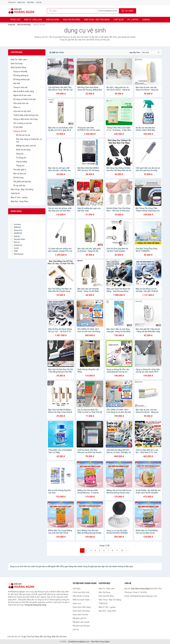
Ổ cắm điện (18, 127)
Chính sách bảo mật (81, 592)
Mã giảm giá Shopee (81, 626)
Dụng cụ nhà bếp (20, 71)
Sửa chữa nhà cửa (21, 103)
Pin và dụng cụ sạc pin (23, 123)
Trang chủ (12, 2)
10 (122, 551)
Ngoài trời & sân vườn (22, 95)
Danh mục (21, 2)
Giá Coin (63, 637)
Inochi (15, 248)
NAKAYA (16, 227)
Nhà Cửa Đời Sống (72, 20)
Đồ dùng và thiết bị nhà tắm (25, 99)
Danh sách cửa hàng (81, 611)
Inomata (16, 224)
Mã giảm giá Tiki (80, 618)
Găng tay (20, 154)
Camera (146, 20)
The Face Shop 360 (35, 637)
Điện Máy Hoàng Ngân (100, 642)
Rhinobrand (17, 254)
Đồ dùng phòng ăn (21, 75)
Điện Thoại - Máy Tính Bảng (97, 20)
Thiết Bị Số (119, 20)
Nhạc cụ (17, 107)
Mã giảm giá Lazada (81, 622)
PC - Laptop (133, 20)
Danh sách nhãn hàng (82, 607)
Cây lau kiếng (22, 162)
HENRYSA (16, 233)
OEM (14, 251)
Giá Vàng (47, 637)
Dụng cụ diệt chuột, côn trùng (25, 119)
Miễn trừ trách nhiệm (81, 600)
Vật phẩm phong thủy (22, 182)
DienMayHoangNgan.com (79, 642)
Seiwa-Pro (16, 230)
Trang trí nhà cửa (20, 87)
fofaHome (16, 245)
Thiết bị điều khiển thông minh (26, 115)
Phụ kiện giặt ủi (20, 170)
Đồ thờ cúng (18, 178)
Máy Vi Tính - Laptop (19, 197)
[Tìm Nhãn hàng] (27, 219)
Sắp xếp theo (135, 52)
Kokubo (15, 236)
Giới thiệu (30, 2)
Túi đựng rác (21, 158)
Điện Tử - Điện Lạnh (33, 20)
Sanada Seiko (18, 239)
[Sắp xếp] (150, 52)
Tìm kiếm (127, 11)
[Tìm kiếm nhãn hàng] (71, 11)
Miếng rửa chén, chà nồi (26, 146)
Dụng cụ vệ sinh (20, 131)
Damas (15, 242)
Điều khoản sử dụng (81, 596)
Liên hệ (39, 2)
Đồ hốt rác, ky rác (23, 135)
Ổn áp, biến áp (19, 185)
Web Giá (55, 637)
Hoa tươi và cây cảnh (22, 111)
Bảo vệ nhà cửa (20, 174)
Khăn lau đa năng (23, 150)
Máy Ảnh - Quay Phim (20, 201)
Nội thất (17, 83)
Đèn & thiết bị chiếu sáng (24, 91)
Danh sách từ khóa (80, 615)
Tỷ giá (24, 637)
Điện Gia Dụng (53, 20)
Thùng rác (20, 166)
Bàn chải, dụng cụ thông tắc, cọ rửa (29, 140)
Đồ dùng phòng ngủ (21, 79)
